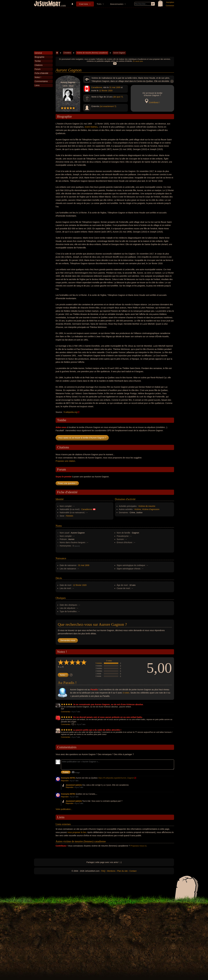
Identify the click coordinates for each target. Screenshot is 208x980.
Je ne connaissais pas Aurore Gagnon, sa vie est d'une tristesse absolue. (108, 704)
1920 (110, 91)
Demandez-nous (68, 640)
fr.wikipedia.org (70, 412)
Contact (133, 871)
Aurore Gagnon (119, 53)
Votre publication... (64, 809)
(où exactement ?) (108, 106)
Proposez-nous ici (138, 846)
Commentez (66, 712)
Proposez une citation (65, 461)
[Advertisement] (104, 30)
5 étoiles (99, 663)
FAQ (103, 871)
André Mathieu (91, 127)
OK (115, 64)
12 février (103, 91)
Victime (138, 509)
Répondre (65, 781)
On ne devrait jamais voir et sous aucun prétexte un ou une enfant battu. (108, 717)
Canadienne (97, 87)
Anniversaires (117, 4)
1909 (118, 87)
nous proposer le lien (77, 832)
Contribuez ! (154, 102)
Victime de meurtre (147, 506)
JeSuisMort (47, 4)
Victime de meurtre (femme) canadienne (92, 53)
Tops (99, 4)
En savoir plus (138, 61)
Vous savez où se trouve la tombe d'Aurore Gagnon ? (82, 438)
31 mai (112, 87)
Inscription (170, 2)
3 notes (109, 661)
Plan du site (122, 871)
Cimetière (84, 4)
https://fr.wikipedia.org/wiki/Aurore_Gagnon (116, 778)
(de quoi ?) (118, 97)
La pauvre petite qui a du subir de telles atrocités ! (97, 730)
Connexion (170, 6)
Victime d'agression (151, 509)
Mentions (111, 871)
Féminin (70, 516)
